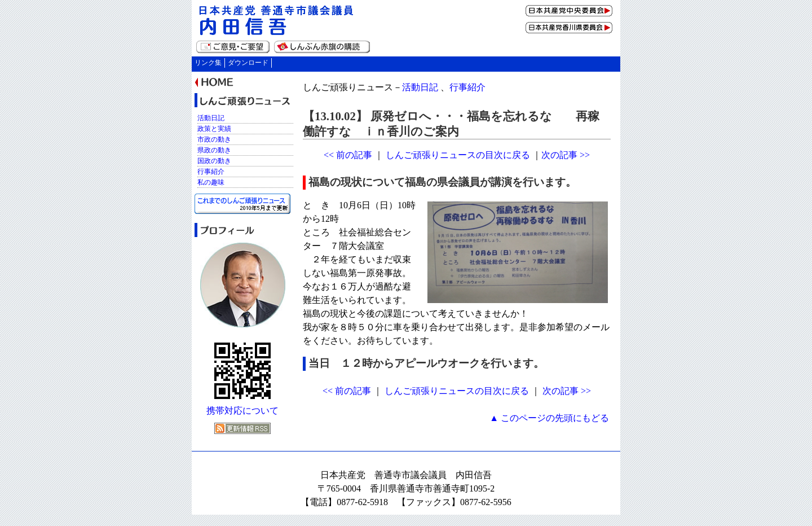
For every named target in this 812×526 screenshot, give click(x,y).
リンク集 (208, 63)
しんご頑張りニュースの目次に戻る (458, 155)
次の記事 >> (566, 155)
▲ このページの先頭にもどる (549, 418)
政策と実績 (214, 129)
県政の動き (214, 150)
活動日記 (420, 87)
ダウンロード (248, 63)
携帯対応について (242, 411)
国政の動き (214, 161)
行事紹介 (467, 87)
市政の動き (214, 139)
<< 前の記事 (348, 155)
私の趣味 (211, 182)
